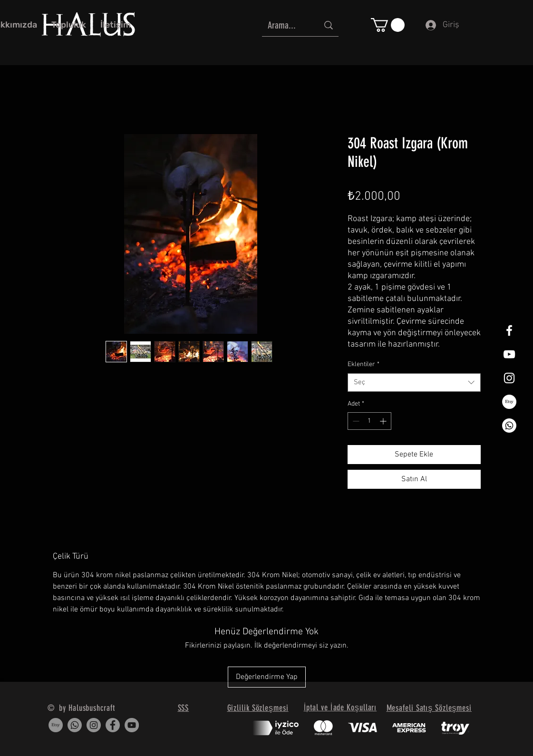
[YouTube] (132, 725)
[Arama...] (286, 25)
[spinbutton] (369, 421)
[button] (388, 25)
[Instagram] (94, 725)
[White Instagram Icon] (509, 378)
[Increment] (384, 421)
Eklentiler (363, 364)
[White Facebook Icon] (509, 330)
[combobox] (414, 383)
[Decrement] (355, 421)
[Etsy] (509, 402)
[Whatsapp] (509, 426)
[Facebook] (113, 725)
